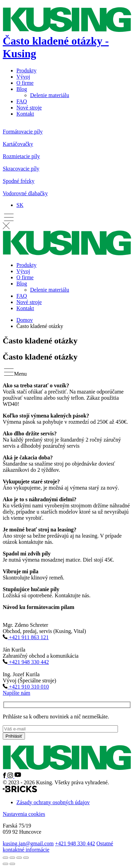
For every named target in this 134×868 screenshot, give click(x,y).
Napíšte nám (16, 693)
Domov (25, 320)
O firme (25, 83)
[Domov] (67, 41)
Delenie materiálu (50, 95)
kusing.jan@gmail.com (28, 843)
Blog (22, 89)
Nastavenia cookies (24, 814)
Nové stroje (29, 108)
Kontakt (25, 114)
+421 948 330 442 (75, 843)
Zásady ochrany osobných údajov (53, 802)
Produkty (26, 71)
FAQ (22, 101)
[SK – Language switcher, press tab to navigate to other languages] (20, 205)
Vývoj (23, 77)
